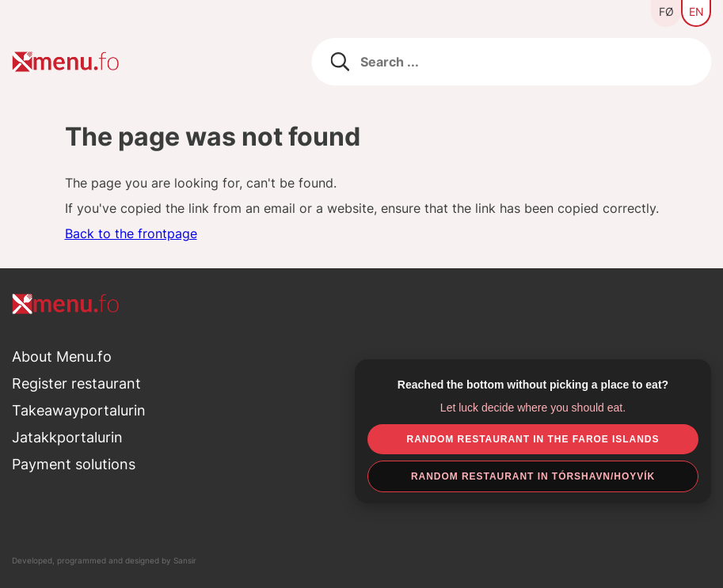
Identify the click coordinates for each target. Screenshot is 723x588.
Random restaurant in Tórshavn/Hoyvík (533, 476)
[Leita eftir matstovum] (511, 62)
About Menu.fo (62, 357)
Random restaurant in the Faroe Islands (533, 439)
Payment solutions (74, 464)
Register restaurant (76, 383)
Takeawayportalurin (79, 410)
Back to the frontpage (131, 233)
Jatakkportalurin (67, 437)
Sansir (185, 560)
